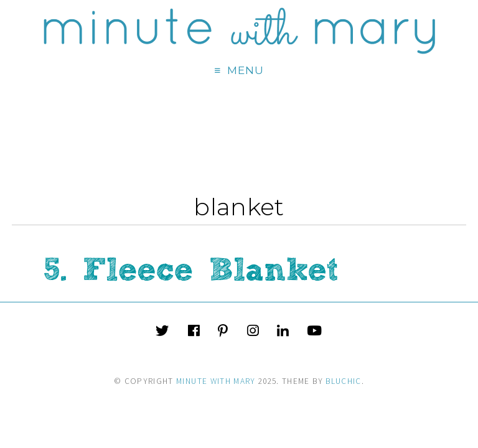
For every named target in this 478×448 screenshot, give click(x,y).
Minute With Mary (216, 381)
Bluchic (343, 381)
